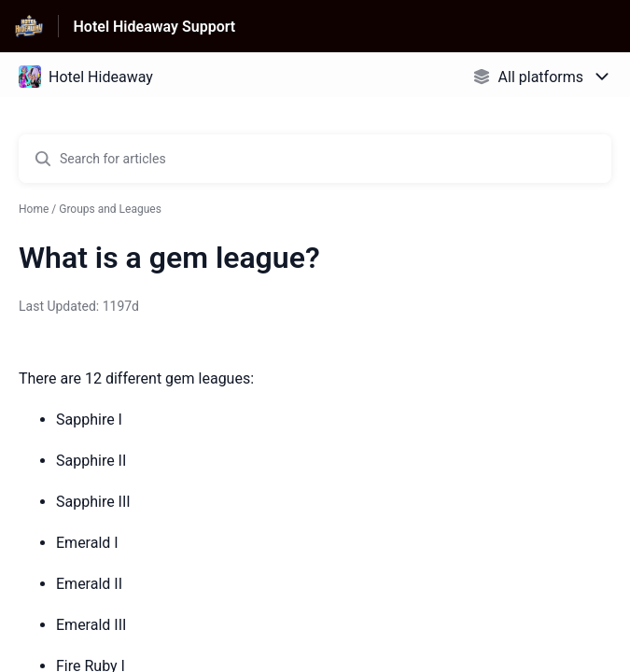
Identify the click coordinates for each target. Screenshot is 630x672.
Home (34, 209)
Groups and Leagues (110, 209)
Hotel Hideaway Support (155, 27)
